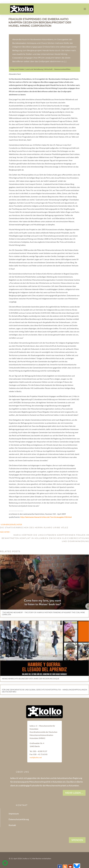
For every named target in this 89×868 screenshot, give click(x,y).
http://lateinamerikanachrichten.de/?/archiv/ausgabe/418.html (46, 517)
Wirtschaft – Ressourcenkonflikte (57, 69)
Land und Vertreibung (34, 69)
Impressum (14, 814)
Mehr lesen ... (74, 793)
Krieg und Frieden (17, 69)
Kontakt (12, 825)
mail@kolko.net (36, 757)
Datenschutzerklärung (19, 819)
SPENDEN (77, 840)
